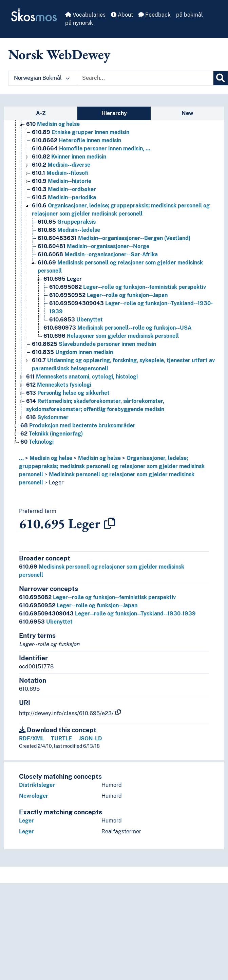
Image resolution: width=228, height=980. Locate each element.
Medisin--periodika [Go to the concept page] (64, 197)
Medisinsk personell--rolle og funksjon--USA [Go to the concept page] (118, 328)
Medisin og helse (51, 458)
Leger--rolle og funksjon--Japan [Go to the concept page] (108, 295)
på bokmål (189, 15)
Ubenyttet (46, 622)
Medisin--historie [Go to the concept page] (62, 181)
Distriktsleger (37, 785)
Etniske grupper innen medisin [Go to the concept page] (81, 132)
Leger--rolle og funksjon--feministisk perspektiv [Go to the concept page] (128, 287)
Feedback (155, 15)
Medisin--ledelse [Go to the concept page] (69, 230)
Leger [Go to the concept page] (63, 279)
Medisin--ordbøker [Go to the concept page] (64, 189)
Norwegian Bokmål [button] (42, 78)
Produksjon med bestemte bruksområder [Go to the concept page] (78, 426)
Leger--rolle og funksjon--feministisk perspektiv (97, 597)
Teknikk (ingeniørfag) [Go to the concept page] (52, 434)
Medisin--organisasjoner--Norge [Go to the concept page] (93, 246)
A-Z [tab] (41, 113)
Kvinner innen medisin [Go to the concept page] (69, 157)
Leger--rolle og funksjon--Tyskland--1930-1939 (107, 614)
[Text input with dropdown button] (146, 78)
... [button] (21, 458)
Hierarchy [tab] (114, 113)
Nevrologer (34, 796)
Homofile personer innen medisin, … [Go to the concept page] (91, 149)
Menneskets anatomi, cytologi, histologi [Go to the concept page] (82, 377)
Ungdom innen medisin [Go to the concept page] (72, 352)
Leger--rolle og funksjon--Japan (78, 605)
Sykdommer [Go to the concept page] (47, 417)
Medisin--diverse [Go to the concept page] (61, 165)
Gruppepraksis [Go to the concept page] (67, 222)
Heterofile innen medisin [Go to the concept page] (77, 140)
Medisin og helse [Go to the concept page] (53, 124)
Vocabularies (85, 15)
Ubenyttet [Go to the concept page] (76, 320)
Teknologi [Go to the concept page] (37, 442)
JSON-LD (90, 738)
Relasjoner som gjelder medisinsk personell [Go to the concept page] (111, 336)
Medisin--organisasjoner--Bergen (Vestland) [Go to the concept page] (114, 238)
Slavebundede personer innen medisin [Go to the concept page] (94, 344)
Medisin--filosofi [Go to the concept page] (60, 173)
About (122, 15)
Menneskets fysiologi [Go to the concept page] (59, 385)
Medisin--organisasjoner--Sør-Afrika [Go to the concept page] (98, 254)
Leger (56, 483)
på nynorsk (79, 23)
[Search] (221, 78)
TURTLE (61, 738)
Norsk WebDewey (59, 54)
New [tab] (187, 113)
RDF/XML (32, 738)
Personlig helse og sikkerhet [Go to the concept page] (68, 393)
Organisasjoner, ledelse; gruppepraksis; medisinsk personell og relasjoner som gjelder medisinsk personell (112, 466)
